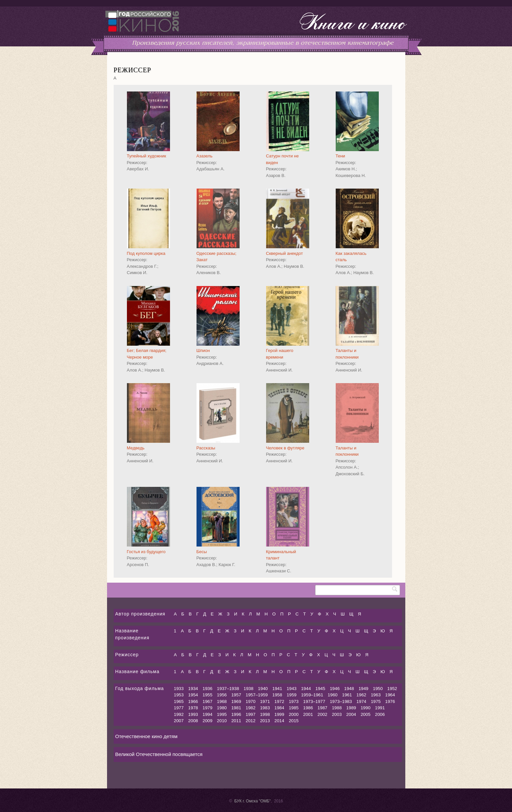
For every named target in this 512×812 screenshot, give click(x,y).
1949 (364, 689)
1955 (207, 695)
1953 (179, 695)
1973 (294, 701)
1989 (351, 708)
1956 (222, 695)
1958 (277, 695)
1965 (179, 701)
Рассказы (206, 448)
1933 (179, 689)
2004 (351, 714)
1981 (236, 708)
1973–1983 (341, 701)
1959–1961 (312, 695)
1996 (236, 714)
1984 (279, 708)
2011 (236, 721)
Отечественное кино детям (146, 736)
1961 (347, 695)
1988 (337, 708)
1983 (265, 708)
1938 (249, 689)
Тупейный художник (147, 156)
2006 (380, 714)
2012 (251, 721)
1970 (251, 701)
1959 (292, 695)
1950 (378, 689)
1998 (265, 714)
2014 (279, 721)
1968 (222, 701)
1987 (322, 708)
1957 (236, 695)
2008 (193, 721)
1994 (207, 714)
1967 (207, 701)
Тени (341, 156)
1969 (236, 701)
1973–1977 (314, 701)
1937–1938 (228, 689)
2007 (179, 721)
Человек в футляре (285, 448)
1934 (193, 689)
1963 (376, 695)
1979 (207, 708)
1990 (366, 708)
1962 (362, 695)
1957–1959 (257, 695)
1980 (222, 708)
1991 (380, 708)
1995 (222, 714)
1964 (390, 695)
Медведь (136, 448)
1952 (392, 689)
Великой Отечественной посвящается (159, 754)
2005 (366, 714)
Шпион (203, 350)
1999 (279, 714)
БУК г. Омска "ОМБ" (253, 801)
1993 (193, 714)
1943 (292, 689)
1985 (294, 708)
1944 (306, 689)
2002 (322, 714)
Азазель (205, 156)
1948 (349, 689)
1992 (179, 714)
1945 (320, 689)
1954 (193, 695)
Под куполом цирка (146, 253)
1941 (277, 689)
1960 (333, 695)
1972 (279, 701)
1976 (390, 701)
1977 (179, 708)
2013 (265, 721)
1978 (193, 708)
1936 (207, 689)
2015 (294, 721)
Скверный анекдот (285, 253)
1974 (362, 701)
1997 (251, 714)
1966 (193, 701)
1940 (263, 689)
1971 (265, 701)
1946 (335, 689)
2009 (207, 721)
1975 (376, 701)
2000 (294, 714)
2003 (337, 714)
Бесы (202, 552)
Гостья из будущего (146, 552)
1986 (308, 708)
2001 (308, 714)
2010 (222, 721)
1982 (251, 708)
